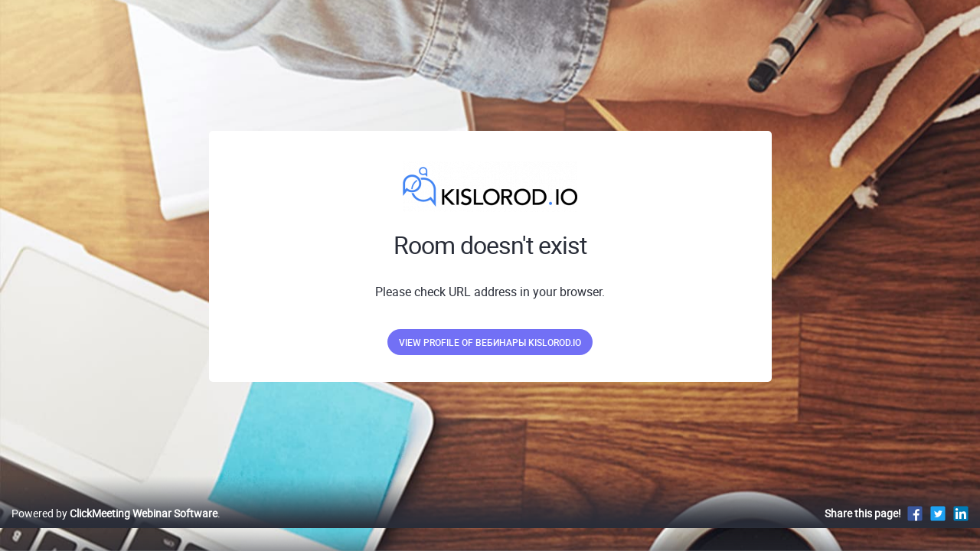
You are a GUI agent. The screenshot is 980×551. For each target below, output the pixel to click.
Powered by (114, 529)
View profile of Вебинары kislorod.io (490, 342)
